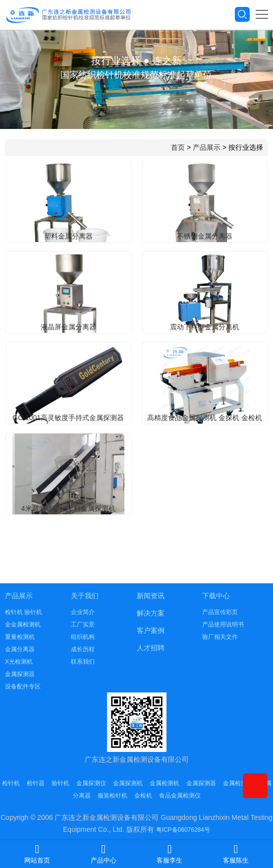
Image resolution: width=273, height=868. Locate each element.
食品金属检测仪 (180, 796)
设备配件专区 (23, 686)
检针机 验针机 (24, 612)
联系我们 (83, 662)
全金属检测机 (23, 624)
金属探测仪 (91, 783)
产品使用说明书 (223, 624)
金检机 (143, 796)
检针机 (11, 783)
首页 (178, 147)
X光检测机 (19, 662)
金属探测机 (128, 783)
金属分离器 (20, 649)
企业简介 (83, 612)
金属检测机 (164, 783)
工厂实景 (83, 624)
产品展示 (207, 147)
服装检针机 (112, 796)
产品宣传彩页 (220, 612)
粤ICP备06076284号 (183, 830)
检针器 (36, 783)
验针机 (60, 783)
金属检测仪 (238, 783)
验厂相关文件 (220, 637)
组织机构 (83, 637)
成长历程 (83, 649)
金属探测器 (20, 674)
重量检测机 (20, 637)
